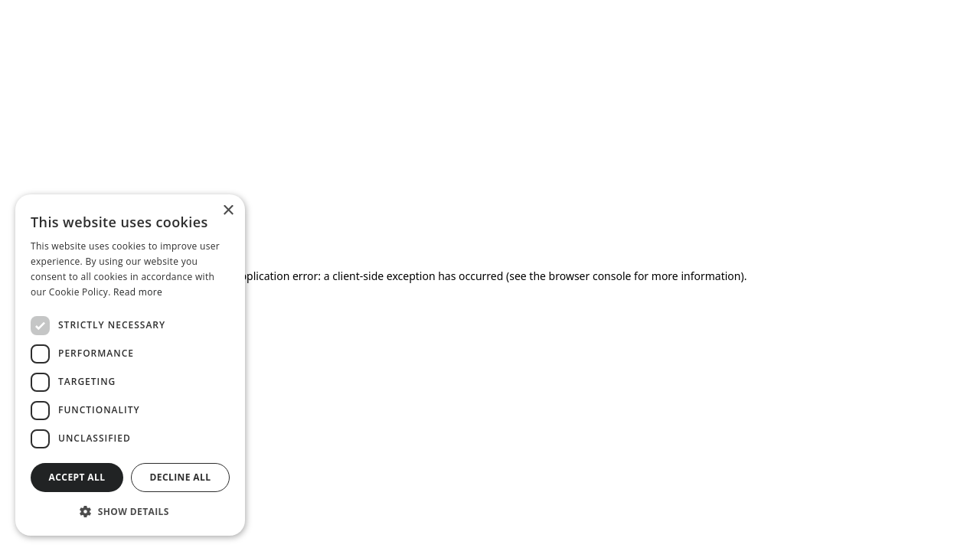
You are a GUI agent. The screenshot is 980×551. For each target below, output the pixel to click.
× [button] (228, 211)
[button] (130, 511)
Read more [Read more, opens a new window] (138, 292)
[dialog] (130, 365)
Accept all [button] (77, 477)
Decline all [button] (181, 477)
